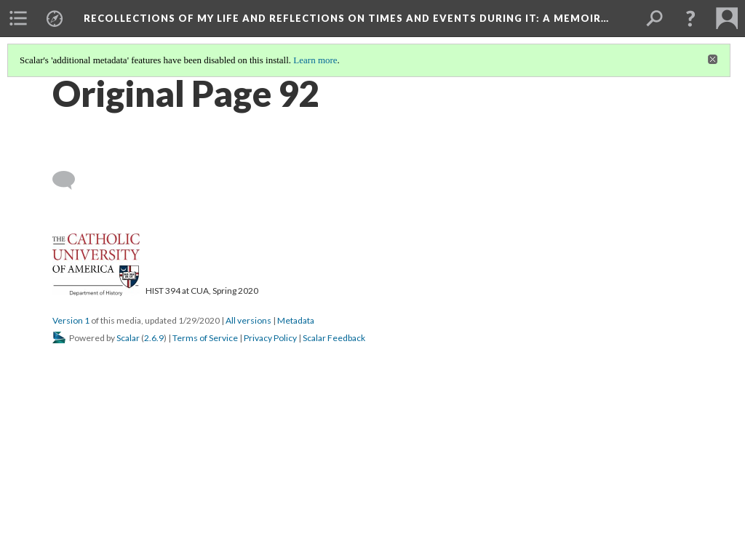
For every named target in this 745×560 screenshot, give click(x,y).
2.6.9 (154, 338)
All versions (248, 320)
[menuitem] (18, 18)
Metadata (296, 320)
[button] (690, 18)
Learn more (315, 60)
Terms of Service (205, 338)
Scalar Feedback (334, 338)
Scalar (128, 338)
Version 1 (71, 320)
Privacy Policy (270, 338)
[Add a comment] (70, 180)
